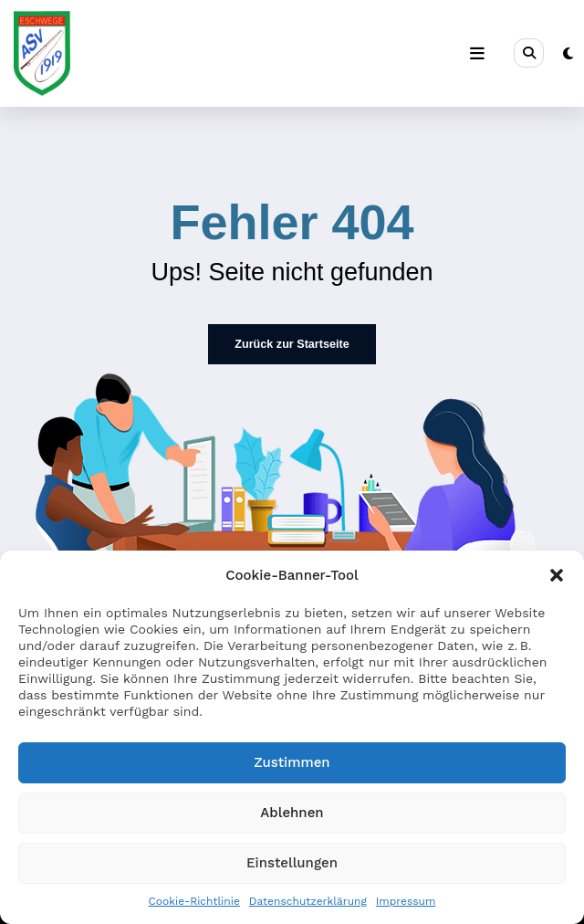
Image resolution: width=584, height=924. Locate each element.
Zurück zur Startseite (292, 343)
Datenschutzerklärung (308, 901)
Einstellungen (292, 863)
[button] (557, 575)
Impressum (406, 901)
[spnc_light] (568, 54)
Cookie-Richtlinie (194, 901)
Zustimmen (292, 762)
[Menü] (478, 54)
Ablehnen (292, 813)
